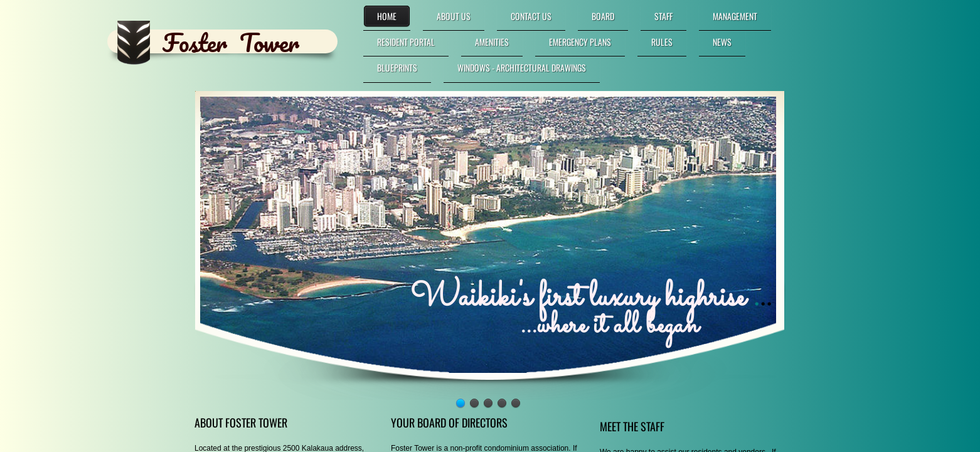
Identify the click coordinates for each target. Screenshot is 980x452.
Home (387, 16)
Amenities (492, 42)
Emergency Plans (580, 42)
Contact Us (531, 16)
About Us (454, 16)
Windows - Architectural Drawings (522, 67)
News (722, 42)
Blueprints (397, 67)
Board (603, 16)
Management (735, 16)
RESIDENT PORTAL (406, 42)
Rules (662, 42)
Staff (663, 16)
